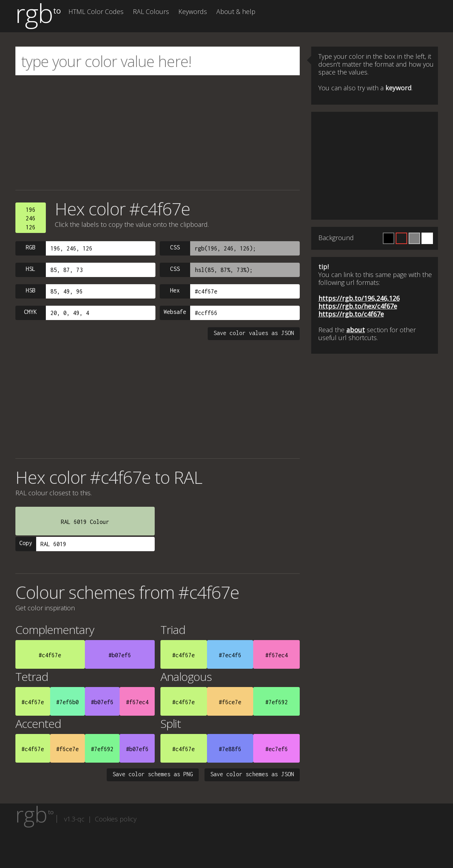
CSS (175, 247)
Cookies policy (116, 819)
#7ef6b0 (68, 702)
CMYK (30, 312)
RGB (31, 247)
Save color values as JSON (254, 333)
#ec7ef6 (277, 749)
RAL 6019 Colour (85, 522)
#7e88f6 (230, 749)
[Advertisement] (158, 133)
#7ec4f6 (230, 655)
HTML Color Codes (96, 11)
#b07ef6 (120, 655)
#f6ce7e (230, 702)
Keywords (193, 11)
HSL (31, 269)
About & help (236, 11)
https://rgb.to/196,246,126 (359, 298)
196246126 (31, 218)
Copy (26, 543)
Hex (175, 290)
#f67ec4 (277, 655)
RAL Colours (151, 11)
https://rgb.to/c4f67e (351, 314)
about (356, 330)
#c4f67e (50, 655)
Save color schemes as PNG (153, 774)
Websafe (175, 312)
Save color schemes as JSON (252, 774)
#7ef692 (277, 702)
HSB (31, 290)
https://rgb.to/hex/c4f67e (358, 306)
